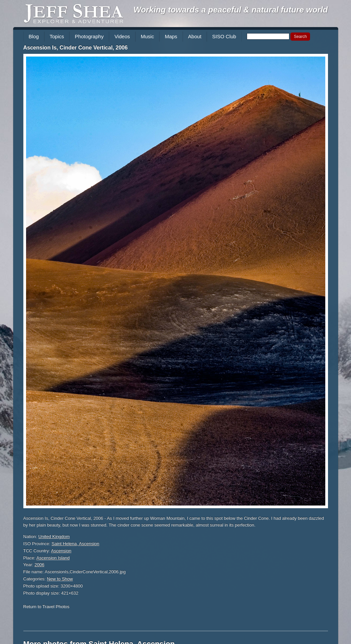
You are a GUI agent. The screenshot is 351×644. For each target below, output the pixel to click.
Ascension (61, 551)
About (195, 36)
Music (147, 36)
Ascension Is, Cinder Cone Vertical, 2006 (76, 48)
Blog (34, 36)
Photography (89, 36)
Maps (171, 36)
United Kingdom (54, 536)
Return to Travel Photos (47, 607)
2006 (39, 565)
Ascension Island (53, 558)
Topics (57, 36)
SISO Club (224, 36)
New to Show (60, 579)
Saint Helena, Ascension (75, 544)
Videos (122, 36)
